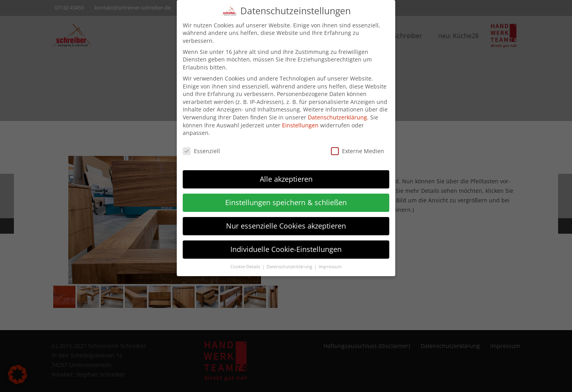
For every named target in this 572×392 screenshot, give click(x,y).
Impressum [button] (330, 261)
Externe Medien (357, 145)
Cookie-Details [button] (246, 261)
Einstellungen (300, 120)
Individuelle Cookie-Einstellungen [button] (286, 244)
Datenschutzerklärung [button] (290, 261)
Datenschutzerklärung (337, 112)
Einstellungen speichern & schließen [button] (286, 197)
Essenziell (201, 145)
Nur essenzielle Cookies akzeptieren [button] (286, 220)
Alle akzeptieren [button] (286, 173)
